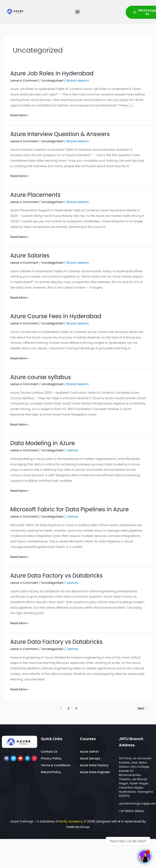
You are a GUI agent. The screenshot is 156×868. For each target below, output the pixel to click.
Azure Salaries (31, 255)
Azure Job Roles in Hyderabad (55, 73)
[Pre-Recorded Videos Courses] (145, 857)
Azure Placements (37, 195)
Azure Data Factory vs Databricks (60, 575)
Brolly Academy (71, 821)
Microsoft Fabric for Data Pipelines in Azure (74, 509)
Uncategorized (52, 81)
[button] (77, 12)
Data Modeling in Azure (45, 443)
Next (143, 708)
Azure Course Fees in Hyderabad (59, 316)
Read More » (19, 115)
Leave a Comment (24, 81)
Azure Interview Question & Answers (64, 134)
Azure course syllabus (43, 377)
